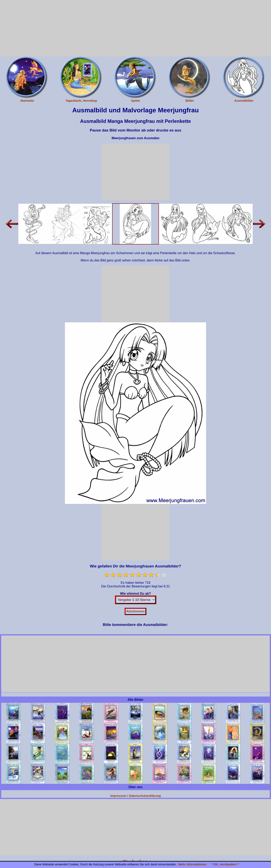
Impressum (118, 796)
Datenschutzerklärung (145, 796)
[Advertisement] (135, 28)
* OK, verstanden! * (225, 864)
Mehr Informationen (192, 864)
